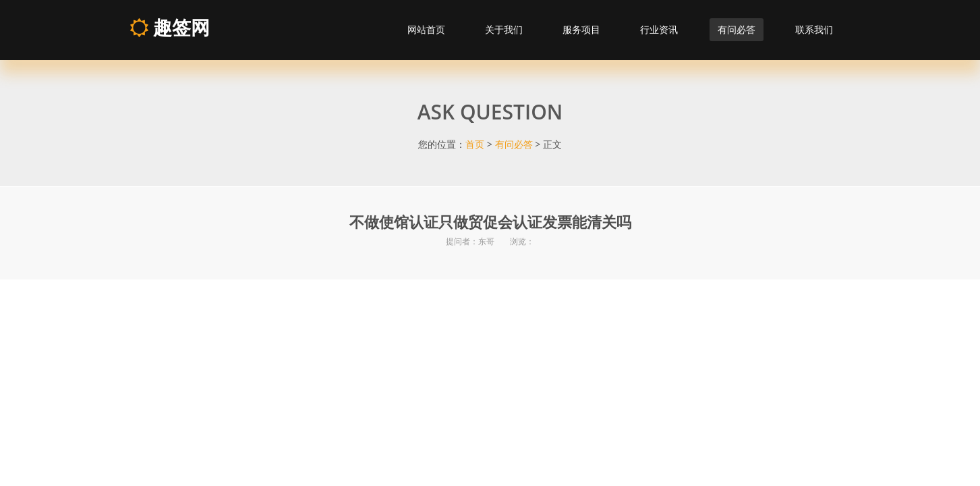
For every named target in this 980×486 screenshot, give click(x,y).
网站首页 (426, 29)
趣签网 (170, 27)
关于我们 (504, 29)
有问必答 (737, 29)
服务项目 (581, 29)
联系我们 (814, 29)
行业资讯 (659, 29)
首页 (475, 144)
